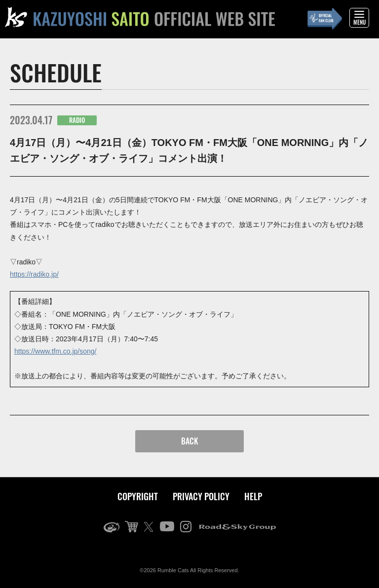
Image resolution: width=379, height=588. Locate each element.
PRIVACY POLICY (201, 496)
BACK (190, 441)
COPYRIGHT (138, 496)
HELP (253, 496)
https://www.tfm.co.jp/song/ (56, 351)
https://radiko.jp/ (34, 274)
